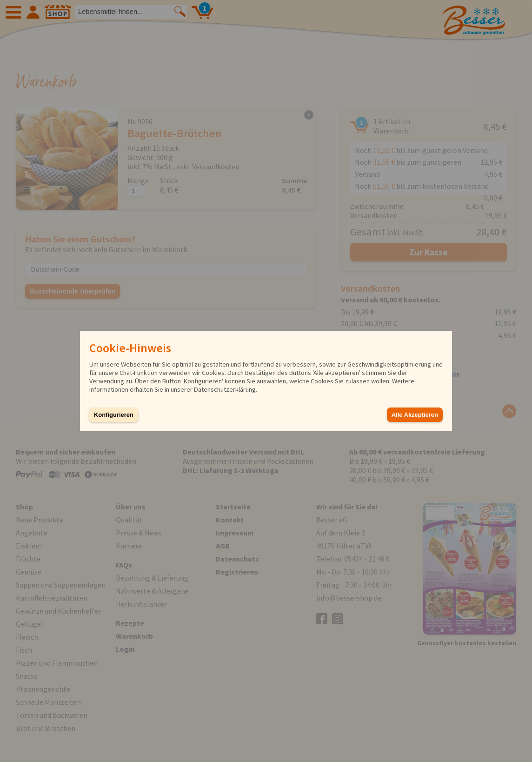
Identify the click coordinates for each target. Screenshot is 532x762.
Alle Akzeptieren (415, 415)
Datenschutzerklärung (225, 389)
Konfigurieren (114, 415)
